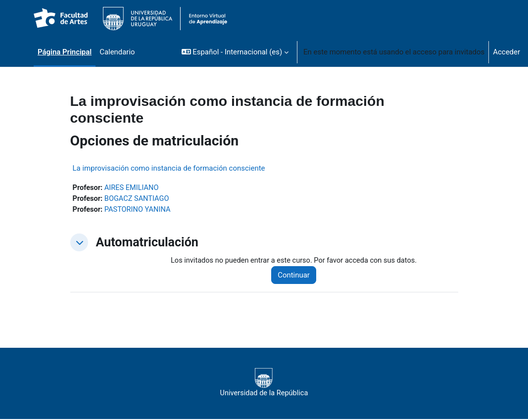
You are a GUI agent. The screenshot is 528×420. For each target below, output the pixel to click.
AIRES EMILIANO (133, 188)
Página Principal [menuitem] (65, 52)
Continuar (297, 276)
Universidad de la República (264, 384)
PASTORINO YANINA (139, 210)
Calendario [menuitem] (117, 52)
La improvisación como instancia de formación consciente (169, 168)
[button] (235, 52)
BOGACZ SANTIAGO (139, 199)
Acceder (506, 52)
